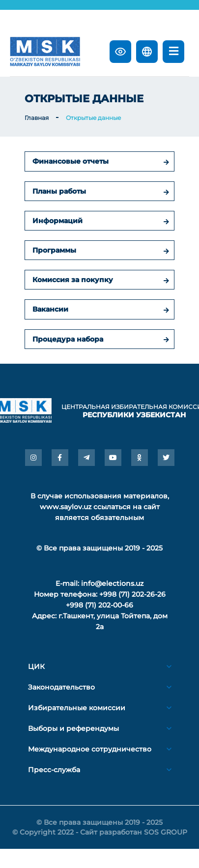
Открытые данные (93, 118)
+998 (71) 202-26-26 (132, 594)
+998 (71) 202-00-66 (99, 605)
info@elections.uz (112, 583)
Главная (37, 118)
